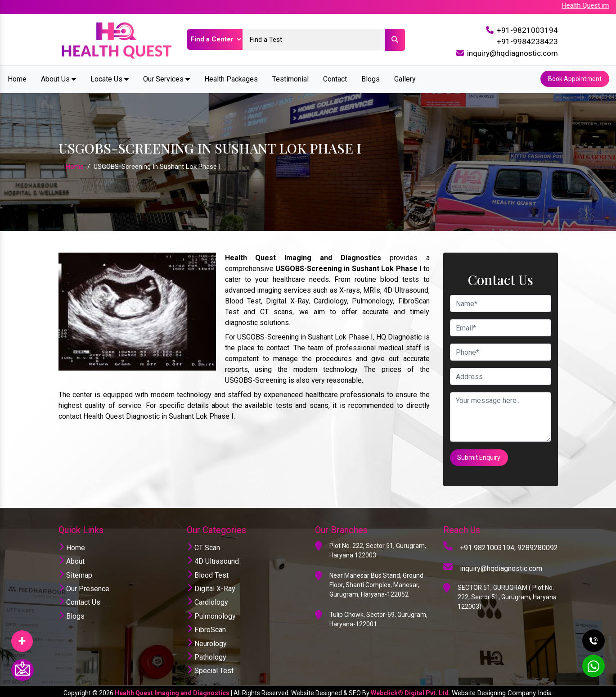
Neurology (207, 640)
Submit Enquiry (480, 455)
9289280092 (538, 544)
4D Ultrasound (213, 558)
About (72, 558)
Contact (335, 78)
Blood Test (208, 572)
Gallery (405, 78)
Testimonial (290, 78)
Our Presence (84, 585)
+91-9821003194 (527, 30)
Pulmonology (211, 613)
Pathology (207, 654)
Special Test (210, 668)
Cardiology (207, 599)
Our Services (166, 78)
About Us (58, 78)
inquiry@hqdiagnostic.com (513, 53)
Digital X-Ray (211, 585)
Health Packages (231, 78)
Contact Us (79, 599)
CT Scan (203, 544)
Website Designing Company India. (502, 689)
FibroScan (206, 627)
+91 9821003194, (488, 544)
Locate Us (110, 78)
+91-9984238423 (527, 41)
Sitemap (75, 572)
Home (17, 78)
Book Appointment (574, 78)
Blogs (371, 78)
